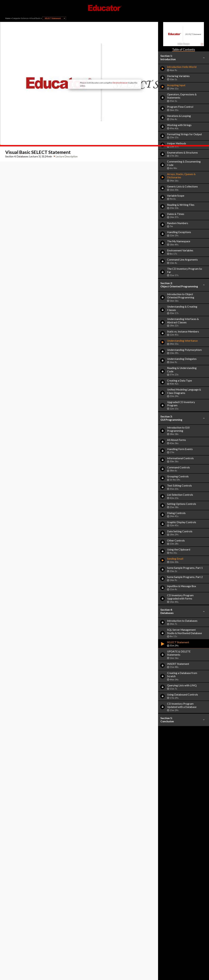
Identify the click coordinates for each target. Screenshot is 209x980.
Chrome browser (95, 68)
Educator (105, 8)
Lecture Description (65, 126)
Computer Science (20, 18)
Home (8, 18)
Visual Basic (35, 18)
